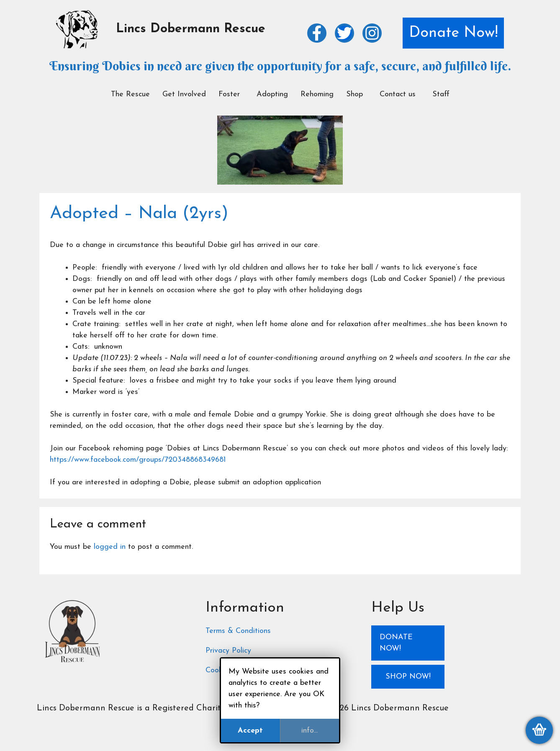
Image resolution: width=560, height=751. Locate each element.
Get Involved (184, 94)
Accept (250, 731)
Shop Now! (408, 677)
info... (310, 731)
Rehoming (317, 94)
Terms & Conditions (238, 631)
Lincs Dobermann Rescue (191, 29)
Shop (354, 94)
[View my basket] (539, 730)
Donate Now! (453, 33)
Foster (229, 94)
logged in (110, 547)
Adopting (272, 94)
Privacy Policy (228, 651)
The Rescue (130, 94)
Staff (441, 94)
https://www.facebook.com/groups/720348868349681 (138, 460)
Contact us (398, 94)
